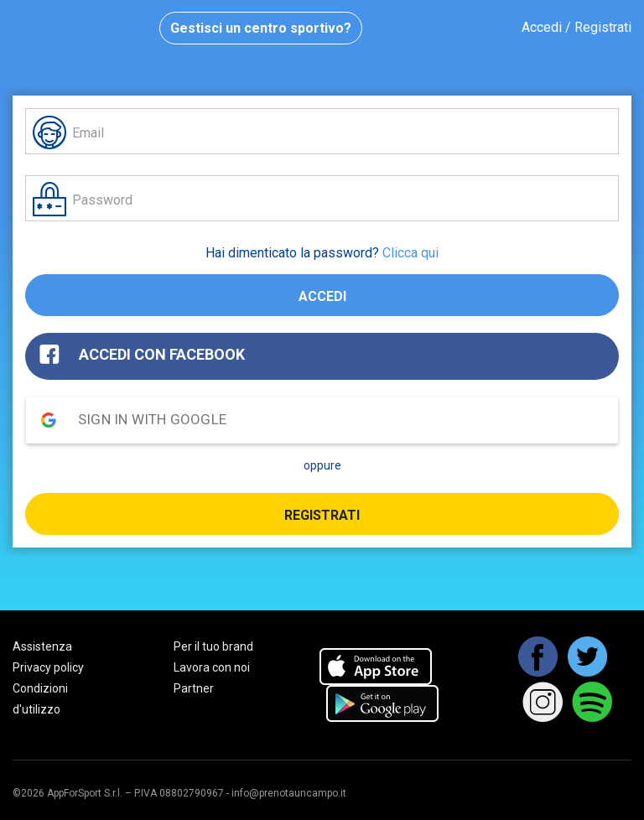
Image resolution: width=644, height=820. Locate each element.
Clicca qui (410, 253)
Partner (194, 688)
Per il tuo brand (213, 646)
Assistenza (42, 646)
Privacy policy (48, 667)
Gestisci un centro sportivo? (261, 28)
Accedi (322, 296)
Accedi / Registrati (576, 27)
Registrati (322, 515)
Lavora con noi (212, 667)
